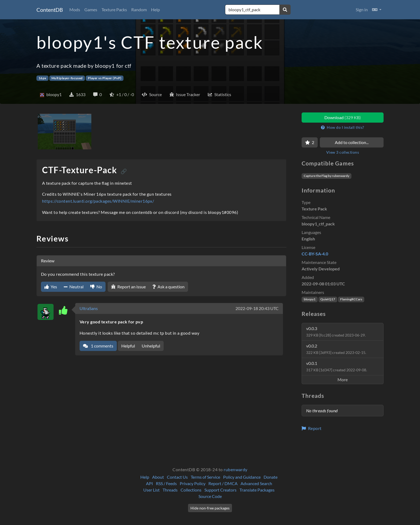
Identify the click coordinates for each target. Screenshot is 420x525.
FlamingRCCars (351, 299)
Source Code (210, 496)
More (343, 379)
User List (151, 490)
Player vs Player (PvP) (105, 78)
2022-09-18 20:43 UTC (257, 308)
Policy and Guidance (242, 477)
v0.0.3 (336, 332)
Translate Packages (257, 490)
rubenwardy (236, 469)
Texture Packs (114, 10)
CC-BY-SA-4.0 (315, 254)
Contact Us (177, 477)
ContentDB (50, 10)
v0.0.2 (336, 349)
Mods (75, 10)
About (158, 477)
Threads (170, 490)
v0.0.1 (337, 366)
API (149, 483)
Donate (271, 477)
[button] (377, 10)
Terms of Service (205, 477)
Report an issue (128, 287)
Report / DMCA (223, 483)
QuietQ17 (328, 299)
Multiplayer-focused (67, 78)
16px (42, 78)
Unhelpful (151, 346)
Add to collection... (352, 142)
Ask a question (168, 287)
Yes (51, 287)
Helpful (128, 346)
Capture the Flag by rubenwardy (327, 176)
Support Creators (220, 490)
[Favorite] (310, 142)
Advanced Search (256, 483)
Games (91, 10)
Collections (191, 490)
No (96, 287)
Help (155, 10)
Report (312, 428)
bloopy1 (310, 299)
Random (139, 10)
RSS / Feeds (166, 483)
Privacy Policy (193, 483)
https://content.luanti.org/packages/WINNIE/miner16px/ (98, 201)
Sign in (362, 10)
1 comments (98, 346)
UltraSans (89, 308)
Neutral (74, 287)
